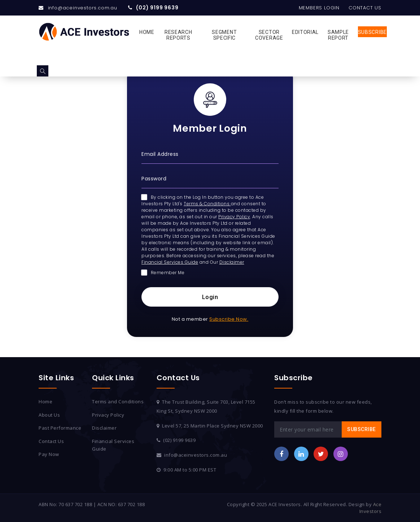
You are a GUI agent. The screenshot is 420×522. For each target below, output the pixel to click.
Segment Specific (224, 35)
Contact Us (365, 8)
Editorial (305, 32)
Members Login (319, 8)
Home (147, 32)
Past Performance (60, 428)
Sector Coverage (269, 35)
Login (210, 297)
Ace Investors (371, 508)
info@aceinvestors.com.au (83, 8)
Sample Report (338, 35)
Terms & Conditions (207, 204)
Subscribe (372, 32)
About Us (49, 415)
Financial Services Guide (170, 262)
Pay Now (49, 454)
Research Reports (178, 35)
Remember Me (163, 273)
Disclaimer (232, 262)
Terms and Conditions (118, 402)
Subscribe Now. (229, 319)
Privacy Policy (234, 217)
